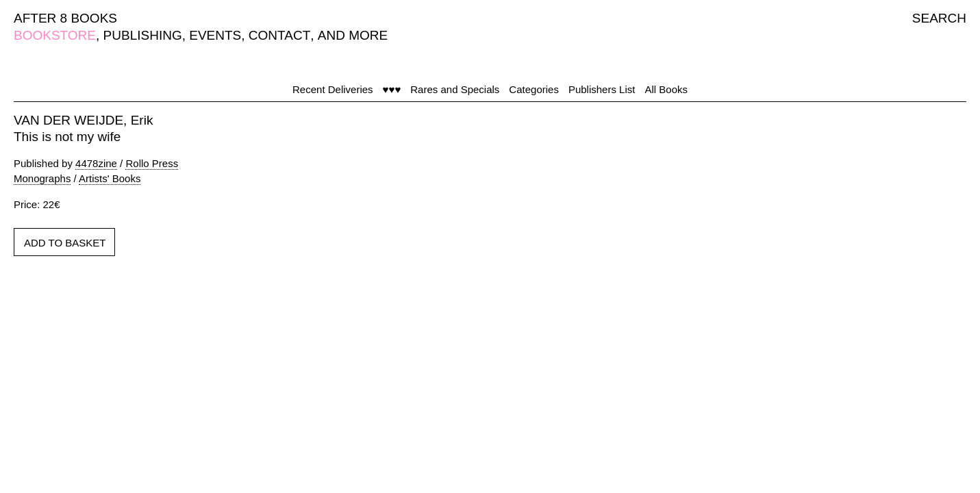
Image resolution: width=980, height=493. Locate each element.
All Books (666, 89)
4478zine (96, 163)
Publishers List (602, 89)
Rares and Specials (455, 89)
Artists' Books (110, 178)
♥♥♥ (392, 89)
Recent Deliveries (333, 89)
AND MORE (353, 35)
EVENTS (215, 35)
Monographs (42, 178)
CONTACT (279, 35)
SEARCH (939, 18)
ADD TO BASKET (65, 243)
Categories (534, 89)
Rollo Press (152, 163)
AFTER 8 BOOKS (65, 18)
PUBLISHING (143, 35)
